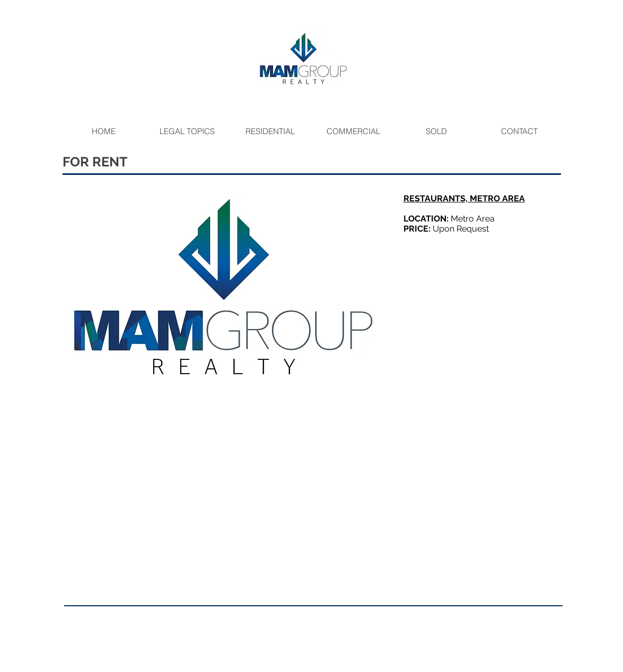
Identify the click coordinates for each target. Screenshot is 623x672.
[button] (224, 289)
